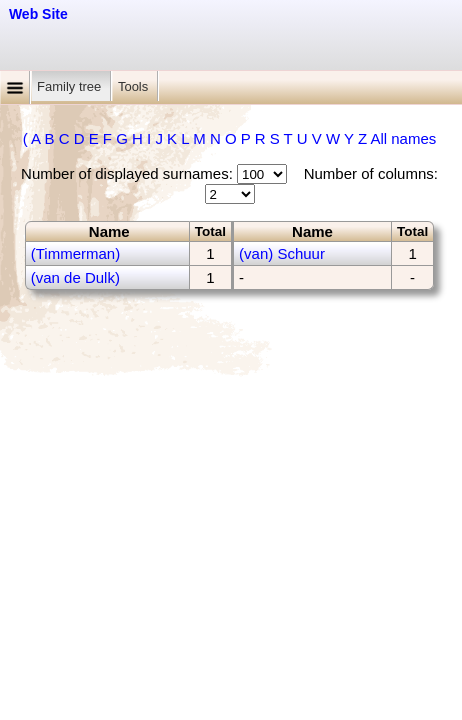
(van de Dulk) (75, 277)
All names (403, 138)
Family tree (71, 86)
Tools (135, 86)
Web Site (38, 14)
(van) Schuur (282, 253)
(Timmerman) (75, 253)
